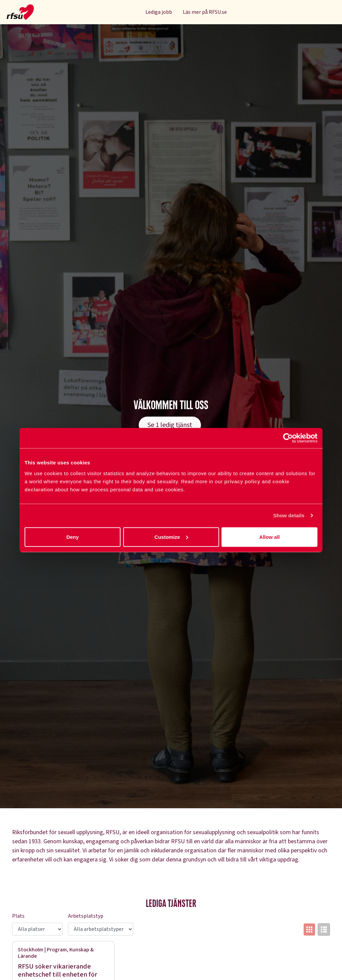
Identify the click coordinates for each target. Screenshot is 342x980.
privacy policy (242, 481)
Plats (18, 916)
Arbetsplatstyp (86, 916)
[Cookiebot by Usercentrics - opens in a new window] (288, 438)
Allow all (269, 537)
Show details (289, 515)
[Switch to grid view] (309, 929)
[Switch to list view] (324, 929)
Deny (73, 537)
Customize (171, 537)
